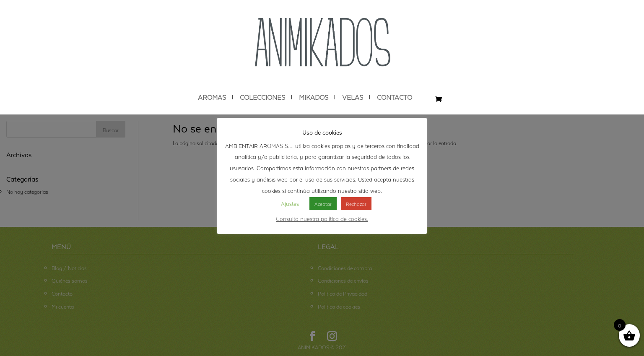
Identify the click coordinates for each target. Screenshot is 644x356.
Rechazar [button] (356, 203)
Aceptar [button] (323, 203)
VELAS (353, 97)
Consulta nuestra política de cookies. (322, 218)
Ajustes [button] (290, 203)
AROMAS (212, 97)
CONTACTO (395, 97)
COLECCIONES (262, 97)
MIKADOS (314, 97)
